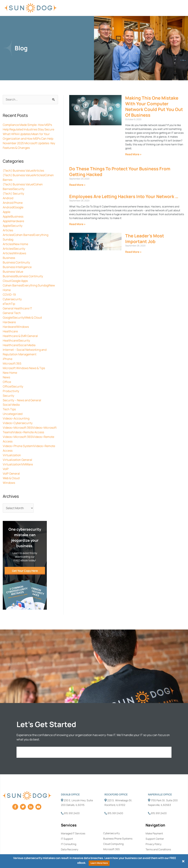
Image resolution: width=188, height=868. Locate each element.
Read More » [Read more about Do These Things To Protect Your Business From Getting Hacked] (77, 185)
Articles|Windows (14, 249)
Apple (7, 209)
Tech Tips (9, 399)
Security (8, 385)
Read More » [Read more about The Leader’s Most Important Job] (133, 252)
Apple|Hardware (13, 218)
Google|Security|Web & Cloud (22, 311)
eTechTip (9, 297)
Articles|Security (14, 244)
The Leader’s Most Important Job (145, 238)
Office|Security (13, 377)
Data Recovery (70, 836)
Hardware (9, 315)
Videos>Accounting (16, 408)
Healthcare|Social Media (19, 337)
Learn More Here (99, 863)
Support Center (155, 825)
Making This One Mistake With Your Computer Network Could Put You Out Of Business (154, 106)
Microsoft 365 (12, 355)
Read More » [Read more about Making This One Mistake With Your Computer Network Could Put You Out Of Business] (133, 154)
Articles (8, 227)
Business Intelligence (17, 262)
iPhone (8, 350)
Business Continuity (16, 258)
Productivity (11, 381)
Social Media (11, 394)
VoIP (6, 456)
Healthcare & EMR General (20, 328)
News (6, 368)
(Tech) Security (13, 191)
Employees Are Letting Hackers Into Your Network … (124, 196)
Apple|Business (13, 214)
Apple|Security (13, 222)
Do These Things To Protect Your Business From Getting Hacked (120, 171)
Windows (9, 469)
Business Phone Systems (118, 825)
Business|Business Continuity (23, 271)
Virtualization (12, 443)
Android (8, 196)
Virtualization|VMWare (18, 452)
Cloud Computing (113, 830)
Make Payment (154, 820)
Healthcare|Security (16, 333)
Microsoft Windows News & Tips (24, 359)
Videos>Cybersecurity (18, 412)
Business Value (13, 266)
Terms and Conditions (158, 836)
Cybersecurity (12, 293)
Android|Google (13, 205)
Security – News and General (22, 390)
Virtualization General (17, 447)
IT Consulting (69, 830)
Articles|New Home (15, 240)
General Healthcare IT (17, 302)
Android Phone (13, 200)
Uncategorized (13, 403)
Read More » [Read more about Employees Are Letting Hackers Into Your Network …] (77, 224)
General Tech (12, 306)
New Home (10, 363)
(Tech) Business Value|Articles (23, 169)
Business (9, 253)
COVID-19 (9, 288)
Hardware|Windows (16, 319)
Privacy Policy (153, 830)
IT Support (67, 825)
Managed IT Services (73, 820)
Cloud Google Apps (15, 275)
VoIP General (11, 460)
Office (7, 372)
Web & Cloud (11, 465)
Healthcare (10, 324)
